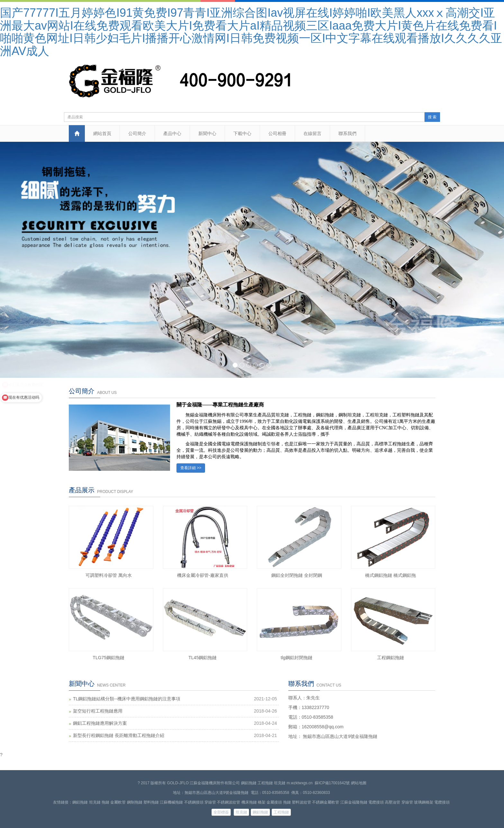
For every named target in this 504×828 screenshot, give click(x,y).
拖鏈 (105, 802)
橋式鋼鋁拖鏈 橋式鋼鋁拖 (391, 575)
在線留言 (312, 133)
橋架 (262, 802)
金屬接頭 (274, 802)
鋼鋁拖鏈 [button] (260, 812)
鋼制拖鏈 (135, 802)
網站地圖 (359, 783)
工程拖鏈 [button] (281, 812)
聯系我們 (347, 133)
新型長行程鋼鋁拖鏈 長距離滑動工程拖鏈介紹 (119, 735)
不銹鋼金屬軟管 (326, 802)
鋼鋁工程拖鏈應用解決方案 (100, 723)
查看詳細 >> (191, 468)
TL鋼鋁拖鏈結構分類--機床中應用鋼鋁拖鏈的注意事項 (127, 699)
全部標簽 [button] (221, 812)
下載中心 (242, 133)
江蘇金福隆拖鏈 (354, 802)
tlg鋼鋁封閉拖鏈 (297, 658)
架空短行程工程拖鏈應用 (98, 711)
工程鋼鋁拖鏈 (391, 658)
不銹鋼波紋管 (229, 802)
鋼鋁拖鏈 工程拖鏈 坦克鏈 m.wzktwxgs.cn (277, 783)
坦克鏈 (95, 802)
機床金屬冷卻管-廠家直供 (203, 575)
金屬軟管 (118, 802)
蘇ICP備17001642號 (332, 783)
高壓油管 (392, 802)
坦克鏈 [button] (241, 812)
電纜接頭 (376, 802)
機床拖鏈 (249, 802)
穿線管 (210, 802)
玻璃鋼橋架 (424, 802)
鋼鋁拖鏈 (80, 802)
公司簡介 (137, 133)
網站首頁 (102, 133)
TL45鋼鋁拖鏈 (203, 658)
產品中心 (172, 133)
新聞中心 (207, 133)
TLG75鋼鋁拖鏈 (108, 658)
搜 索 (432, 117)
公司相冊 (277, 133)
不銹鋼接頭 (194, 802)
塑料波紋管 (301, 802)
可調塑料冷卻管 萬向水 (109, 575)
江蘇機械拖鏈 (171, 802)
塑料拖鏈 (151, 802)
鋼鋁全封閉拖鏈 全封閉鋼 (297, 575)
